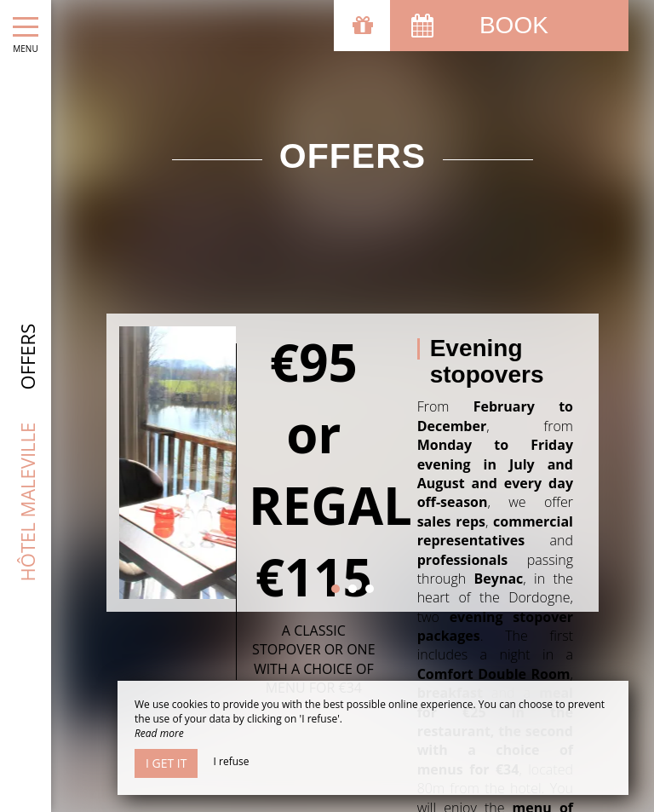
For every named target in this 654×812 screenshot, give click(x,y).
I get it (166, 763)
